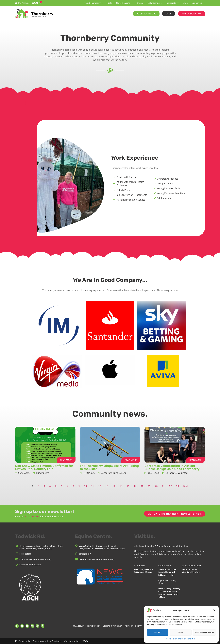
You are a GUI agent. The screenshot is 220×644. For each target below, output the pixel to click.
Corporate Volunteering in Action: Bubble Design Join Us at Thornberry (172, 467)
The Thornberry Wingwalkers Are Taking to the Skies (109, 467)
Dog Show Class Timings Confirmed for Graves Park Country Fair (44, 467)
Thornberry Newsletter (186, 639)
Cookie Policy (172, 639)
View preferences (204, 633)
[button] (214, 610)
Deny (181, 633)
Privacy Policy (32, 517)
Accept (158, 633)
